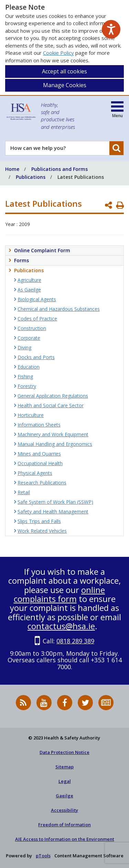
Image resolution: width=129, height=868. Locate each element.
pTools (43, 856)
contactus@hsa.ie (61, 626)
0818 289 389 (75, 641)
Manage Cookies (65, 85)
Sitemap (64, 767)
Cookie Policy (58, 53)
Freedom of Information (64, 825)
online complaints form (60, 594)
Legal (65, 781)
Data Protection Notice (64, 752)
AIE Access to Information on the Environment (65, 839)
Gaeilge (64, 796)
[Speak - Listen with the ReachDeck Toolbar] (111, 29)
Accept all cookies (64, 71)
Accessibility (64, 810)
